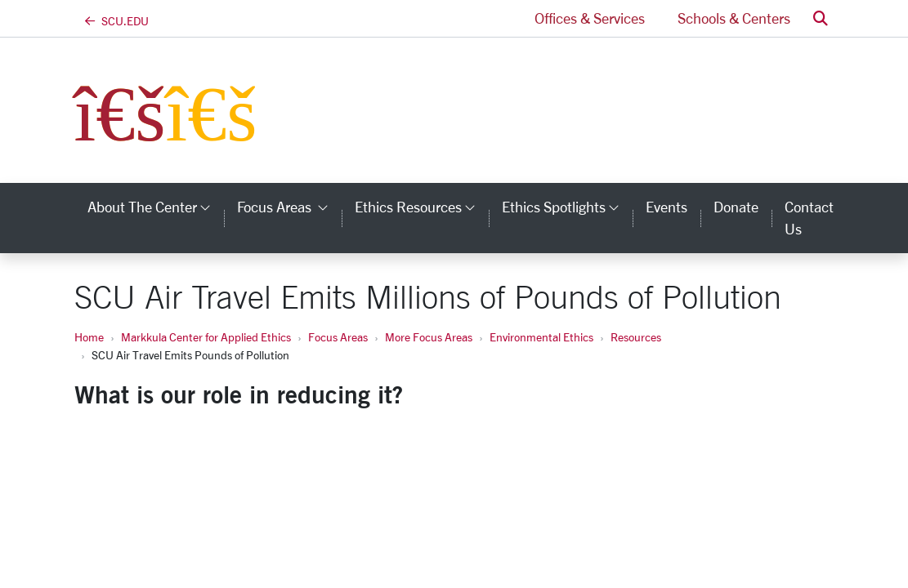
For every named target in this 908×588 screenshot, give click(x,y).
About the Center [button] (156, 207)
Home (89, 337)
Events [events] (666, 207)
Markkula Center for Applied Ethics (206, 337)
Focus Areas (338, 337)
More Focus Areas (429, 337)
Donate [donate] (736, 207)
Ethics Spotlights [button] (567, 207)
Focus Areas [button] (289, 207)
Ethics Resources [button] (422, 207)
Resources (636, 337)
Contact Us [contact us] (809, 218)
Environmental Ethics (541, 337)
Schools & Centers (734, 18)
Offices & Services (590, 18)
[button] (821, 18)
